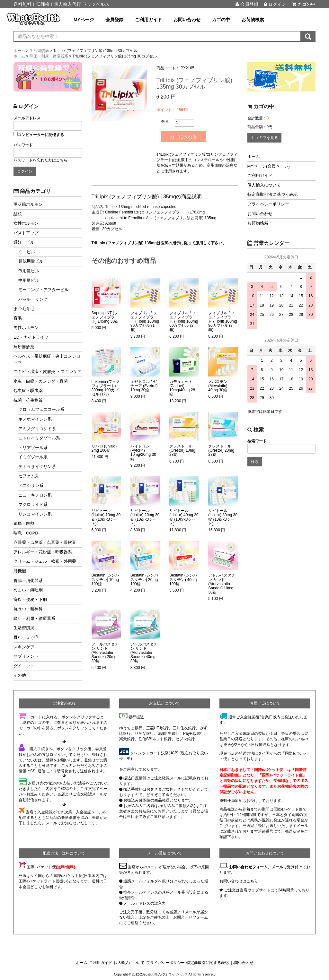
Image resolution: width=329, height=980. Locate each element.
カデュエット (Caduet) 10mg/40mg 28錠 (182, 388)
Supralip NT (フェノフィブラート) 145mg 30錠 (105, 317)
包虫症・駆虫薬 (28, 390)
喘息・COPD (26, 533)
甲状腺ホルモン (28, 204)
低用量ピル (29, 271)
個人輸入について (264, 185)
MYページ (84, 20)
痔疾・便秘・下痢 (30, 599)
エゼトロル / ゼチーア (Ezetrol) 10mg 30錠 (144, 386)
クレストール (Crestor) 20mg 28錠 (221, 451)
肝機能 (20, 571)
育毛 (18, 318)
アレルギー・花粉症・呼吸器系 (43, 552)
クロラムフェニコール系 (41, 409)
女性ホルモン (26, 223)
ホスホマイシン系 (35, 419)
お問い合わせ (187, 20)
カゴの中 (304, 4)
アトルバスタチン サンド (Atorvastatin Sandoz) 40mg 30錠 (144, 653)
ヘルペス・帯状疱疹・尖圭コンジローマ (47, 359)
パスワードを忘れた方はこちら (40, 160)
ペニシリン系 (31, 486)
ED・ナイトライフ (31, 337)
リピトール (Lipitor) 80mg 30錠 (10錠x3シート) (223, 517)
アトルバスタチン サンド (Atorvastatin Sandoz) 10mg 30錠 (222, 584)
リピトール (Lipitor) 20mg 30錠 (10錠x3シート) (145, 517)
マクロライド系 (33, 504)
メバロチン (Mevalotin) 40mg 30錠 (218, 386)
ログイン (275, 4)
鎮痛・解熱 (24, 523)
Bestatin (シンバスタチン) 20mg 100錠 (144, 580)
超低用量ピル (31, 261)
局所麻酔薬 (24, 347)
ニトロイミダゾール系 (39, 438)
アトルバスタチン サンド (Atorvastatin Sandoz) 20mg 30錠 (105, 653)
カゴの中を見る (264, 138)
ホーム (254, 156)
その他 (20, 675)
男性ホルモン (26, 328)
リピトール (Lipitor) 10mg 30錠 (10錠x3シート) (106, 517)
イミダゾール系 (33, 457)
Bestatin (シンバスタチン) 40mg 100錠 (183, 580)
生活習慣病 (24, 628)
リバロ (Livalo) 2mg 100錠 (104, 448)
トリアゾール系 (33, 448)
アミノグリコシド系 (37, 429)
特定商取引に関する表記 (208, 963)
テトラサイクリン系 (37, 467)
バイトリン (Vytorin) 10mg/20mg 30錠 (143, 453)
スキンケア (24, 647)
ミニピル (27, 252)
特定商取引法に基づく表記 (272, 194)
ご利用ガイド (148, 20)
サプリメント (26, 656)
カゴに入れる (184, 137)
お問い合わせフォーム (248, 867)
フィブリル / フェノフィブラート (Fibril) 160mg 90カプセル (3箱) (222, 322)
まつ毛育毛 (24, 309)
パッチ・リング (33, 299)
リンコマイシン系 (35, 514)
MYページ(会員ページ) (269, 166)
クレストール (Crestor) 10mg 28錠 (182, 451)
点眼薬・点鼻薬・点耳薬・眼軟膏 (45, 542)
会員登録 (247, 4)
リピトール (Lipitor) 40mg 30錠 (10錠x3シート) (184, 517)
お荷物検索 (253, 20)
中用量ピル (29, 280)
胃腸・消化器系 (28, 581)
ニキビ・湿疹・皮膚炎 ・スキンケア (48, 372)
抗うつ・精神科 (28, 609)
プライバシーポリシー (268, 204)
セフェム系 (29, 476)
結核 (18, 214)
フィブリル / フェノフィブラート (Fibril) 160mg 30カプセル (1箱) (145, 322)
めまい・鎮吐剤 (28, 590)
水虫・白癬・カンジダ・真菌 (41, 381)
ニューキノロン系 (35, 495)
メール (277, 867)
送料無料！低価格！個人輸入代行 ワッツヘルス (61, 4)
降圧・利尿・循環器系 (34, 618)
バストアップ (26, 233)
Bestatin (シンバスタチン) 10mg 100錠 (106, 580)
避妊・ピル (24, 242)
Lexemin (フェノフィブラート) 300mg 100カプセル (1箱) (106, 388)
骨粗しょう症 (26, 637)
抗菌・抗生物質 (28, 400)
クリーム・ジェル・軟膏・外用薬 (45, 561)
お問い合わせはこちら (239, 881)
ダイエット (24, 666)
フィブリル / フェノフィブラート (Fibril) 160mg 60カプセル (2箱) (184, 322)
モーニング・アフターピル (43, 290)
